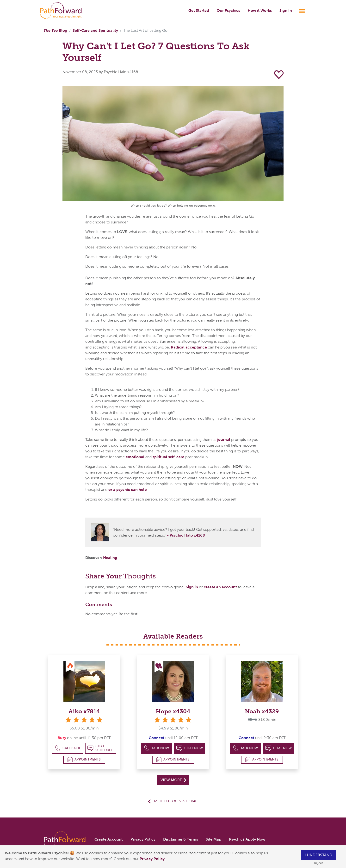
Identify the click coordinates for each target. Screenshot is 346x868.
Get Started (199, 10)
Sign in (192, 587)
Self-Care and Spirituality (95, 30)
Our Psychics (228, 10)
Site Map (213, 839)
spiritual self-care (168, 457)
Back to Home (175, 801)
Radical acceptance (189, 347)
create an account (220, 587)
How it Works (260, 10)
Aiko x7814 (84, 711)
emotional (135, 457)
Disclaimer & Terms (181, 839)
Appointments (84, 760)
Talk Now (157, 748)
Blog (55, 30)
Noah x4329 (262, 711)
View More (173, 780)
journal (224, 440)
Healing (110, 558)
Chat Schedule (100, 748)
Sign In (286, 10)
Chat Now (190, 748)
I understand (318, 855)
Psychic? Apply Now (247, 839)
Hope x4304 (173, 711)
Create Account (109, 839)
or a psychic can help (128, 490)
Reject (318, 863)
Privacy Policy (153, 859)
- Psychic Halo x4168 (186, 535)
